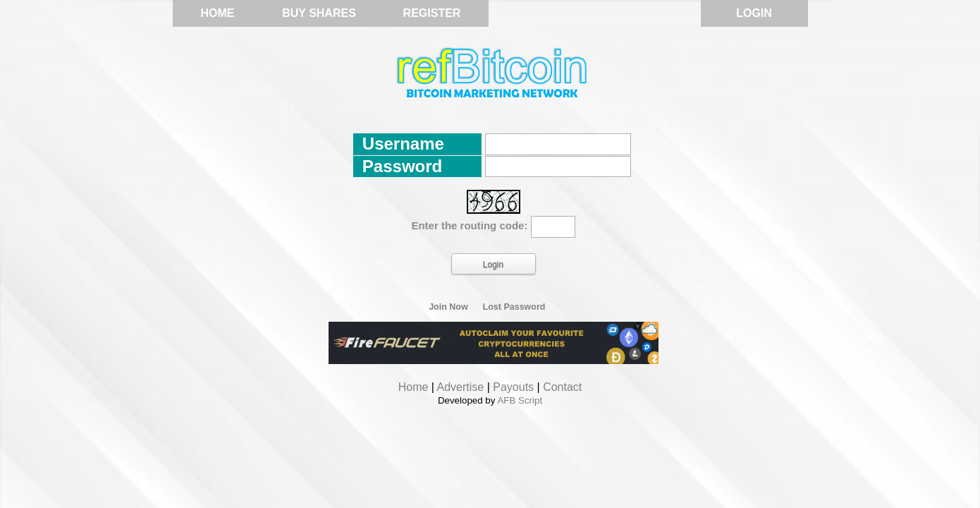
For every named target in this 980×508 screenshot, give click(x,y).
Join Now (448, 307)
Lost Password (514, 307)
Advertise (461, 387)
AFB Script (520, 400)
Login (754, 13)
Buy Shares (319, 13)
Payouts (513, 387)
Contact (562, 387)
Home (218, 13)
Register (432, 13)
